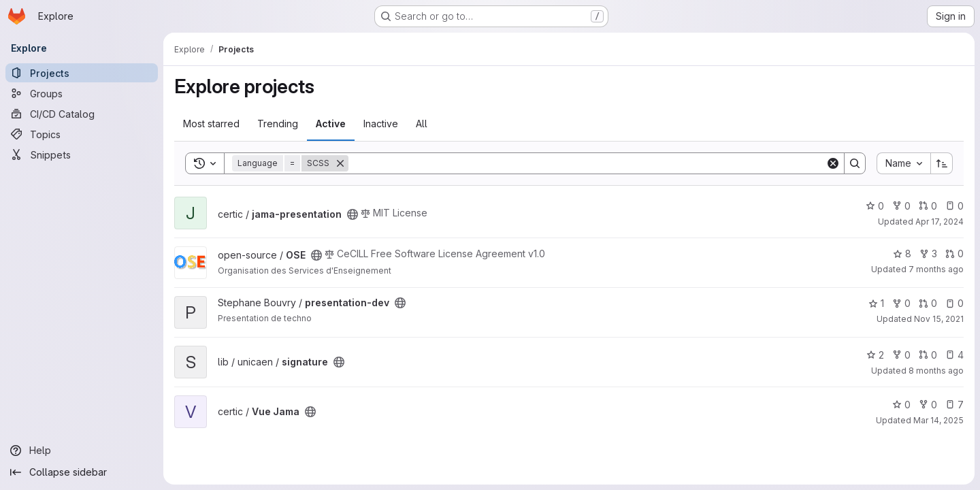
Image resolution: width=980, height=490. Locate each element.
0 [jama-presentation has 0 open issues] (954, 206)
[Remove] (340, 163)
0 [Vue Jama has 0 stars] (901, 405)
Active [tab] (331, 124)
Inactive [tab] (381, 124)
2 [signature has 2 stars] (875, 355)
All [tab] (422, 124)
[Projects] (82, 73)
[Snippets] (82, 154)
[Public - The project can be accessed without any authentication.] (353, 214)
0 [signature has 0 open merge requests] (928, 355)
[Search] (587, 163)
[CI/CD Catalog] (82, 114)
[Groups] (82, 93)
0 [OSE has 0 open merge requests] (954, 254)
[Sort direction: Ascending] (942, 163)
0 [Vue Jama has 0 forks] (928, 405)
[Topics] (82, 134)
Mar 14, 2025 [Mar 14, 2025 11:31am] (938, 420)
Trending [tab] (278, 124)
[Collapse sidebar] (82, 472)
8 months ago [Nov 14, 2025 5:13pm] (936, 371)
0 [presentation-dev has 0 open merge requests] (928, 303)
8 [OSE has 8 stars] (902, 254)
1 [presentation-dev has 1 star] (876, 303)
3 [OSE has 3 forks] (928, 254)
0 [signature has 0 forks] (901, 355)
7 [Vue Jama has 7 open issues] (954, 405)
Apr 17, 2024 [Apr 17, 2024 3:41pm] (940, 222)
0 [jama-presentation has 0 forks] (901, 206)
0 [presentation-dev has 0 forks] (901, 303)
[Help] (82, 451)
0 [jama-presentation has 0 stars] (875, 206)
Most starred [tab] (211, 124)
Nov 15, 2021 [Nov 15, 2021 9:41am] (939, 319)
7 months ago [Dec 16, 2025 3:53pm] (936, 269)
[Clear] (833, 163)
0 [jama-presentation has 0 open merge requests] (928, 206)
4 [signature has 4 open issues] (954, 355)
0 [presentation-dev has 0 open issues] (954, 303)
